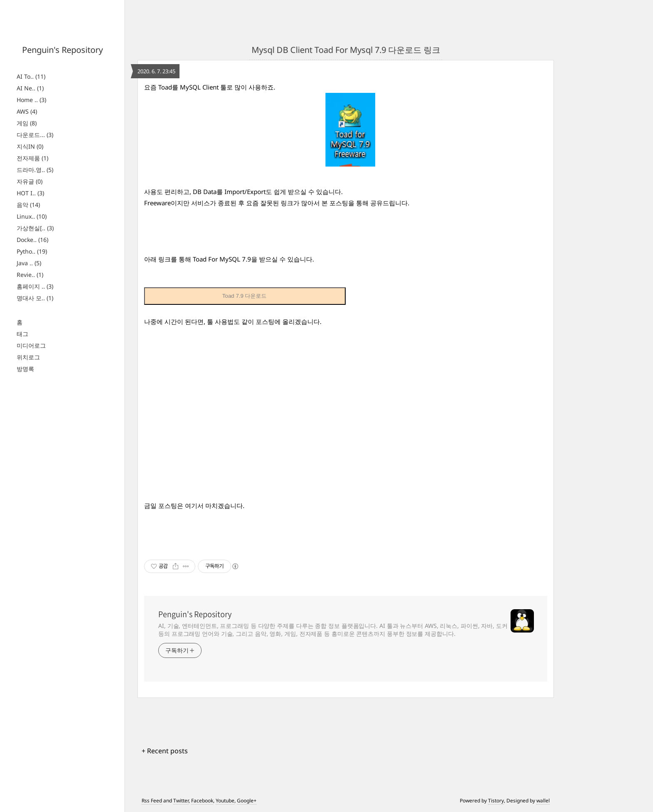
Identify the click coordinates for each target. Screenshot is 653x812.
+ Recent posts (165, 751)
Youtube (225, 801)
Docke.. (32, 240)
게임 (27, 123)
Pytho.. (32, 251)
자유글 (30, 181)
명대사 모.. (35, 298)
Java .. (29, 263)
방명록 (25, 369)
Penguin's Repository (62, 50)
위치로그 (28, 357)
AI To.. (31, 76)
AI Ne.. (30, 88)
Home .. (31, 100)
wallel (543, 801)
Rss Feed (152, 801)
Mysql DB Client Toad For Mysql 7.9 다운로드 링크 (346, 50)
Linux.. (32, 216)
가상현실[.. (35, 228)
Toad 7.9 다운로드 (245, 296)
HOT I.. (30, 193)
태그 (22, 334)
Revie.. (30, 275)
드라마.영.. (35, 170)
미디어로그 (31, 345)
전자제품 (32, 158)
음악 (28, 205)
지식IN (30, 146)
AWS (27, 111)
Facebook (202, 801)
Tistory (496, 801)
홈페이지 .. (35, 286)
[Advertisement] (346, 419)
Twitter (181, 801)
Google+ (247, 801)
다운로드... (35, 135)
